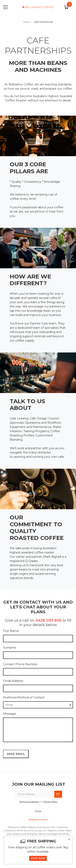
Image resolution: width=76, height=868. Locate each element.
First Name (11, 631)
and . (39, 802)
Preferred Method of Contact (24, 697)
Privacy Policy (51, 802)
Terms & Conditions (29, 802)
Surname (10, 648)
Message (10, 714)
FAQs (38, 811)
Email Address (13, 681)
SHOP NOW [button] (38, 858)
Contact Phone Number (20, 664)
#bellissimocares (38, 819)
